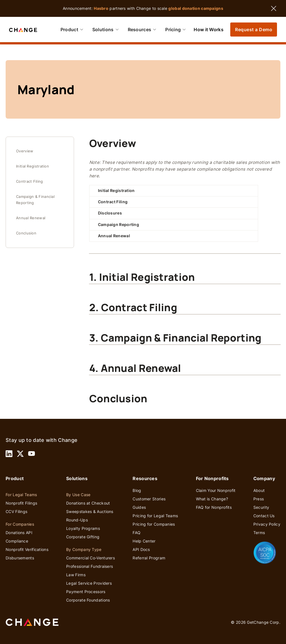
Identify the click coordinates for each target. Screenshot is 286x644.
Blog (137, 490)
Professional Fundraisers (90, 566)
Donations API (19, 533)
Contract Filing (30, 181)
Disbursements (20, 558)
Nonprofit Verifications (27, 549)
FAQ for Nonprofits (214, 507)
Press (259, 499)
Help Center (144, 541)
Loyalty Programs (83, 528)
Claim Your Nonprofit (216, 490)
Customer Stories (149, 499)
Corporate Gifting (83, 537)
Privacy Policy (267, 524)
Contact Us (264, 516)
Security (261, 507)
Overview (25, 151)
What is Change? (212, 499)
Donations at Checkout (88, 503)
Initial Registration (33, 166)
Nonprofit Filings (21, 503)
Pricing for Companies (154, 524)
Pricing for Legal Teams (155, 516)
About (259, 490)
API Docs (141, 549)
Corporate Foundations (88, 600)
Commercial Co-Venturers (91, 558)
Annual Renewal (31, 218)
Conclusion (26, 233)
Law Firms (76, 575)
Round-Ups (77, 520)
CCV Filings (16, 511)
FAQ (137, 533)
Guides (139, 507)
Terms (259, 533)
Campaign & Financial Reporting (35, 200)
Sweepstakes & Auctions (90, 511)
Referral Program (149, 558)
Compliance (17, 541)
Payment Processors (86, 592)
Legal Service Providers (89, 583)
